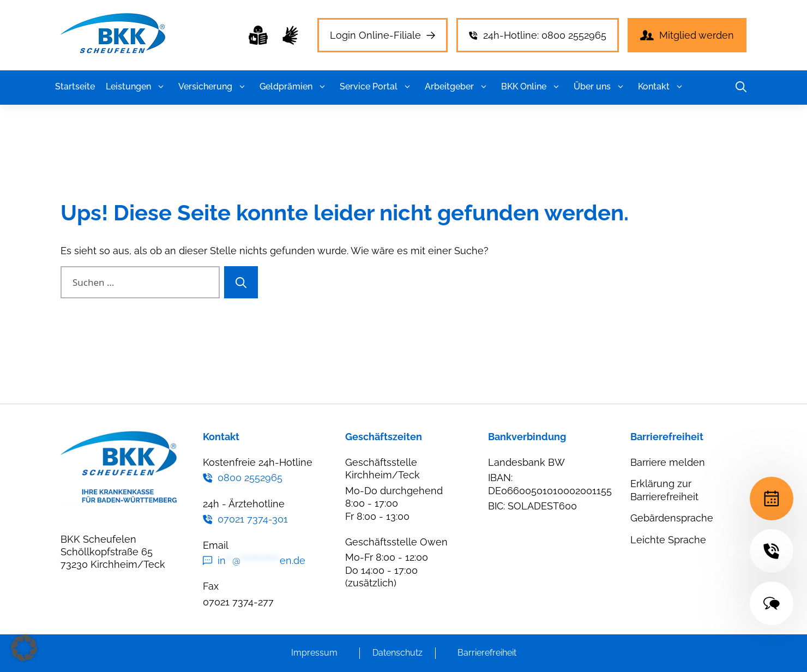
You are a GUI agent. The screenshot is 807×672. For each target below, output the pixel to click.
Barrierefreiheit (487, 653)
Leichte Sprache (668, 540)
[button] (161, 87)
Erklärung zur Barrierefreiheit (664, 490)
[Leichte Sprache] (258, 35)
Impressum (314, 653)
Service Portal (377, 87)
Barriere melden (668, 462)
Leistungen (137, 87)
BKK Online (532, 87)
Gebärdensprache (672, 518)
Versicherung (213, 87)
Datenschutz (398, 653)
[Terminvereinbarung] (772, 499)
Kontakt (662, 87)
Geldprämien (294, 87)
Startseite (75, 86)
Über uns (600, 87)
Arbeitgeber (457, 87)
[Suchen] (241, 283)
